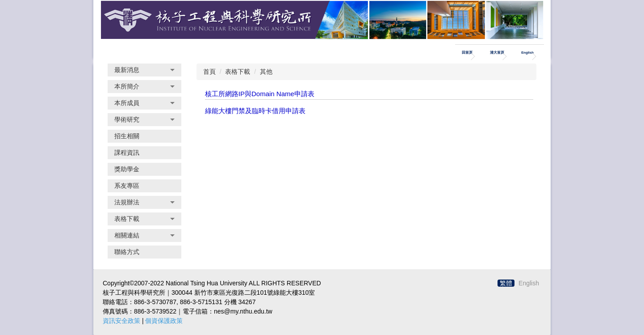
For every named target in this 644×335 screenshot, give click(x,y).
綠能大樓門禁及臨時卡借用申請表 (255, 111)
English (527, 53)
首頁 (209, 72)
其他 (266, 72)
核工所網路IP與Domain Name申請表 (260, 94)
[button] (144, 70)
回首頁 (467, 53)
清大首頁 (497, 53)
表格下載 (238, 72)
